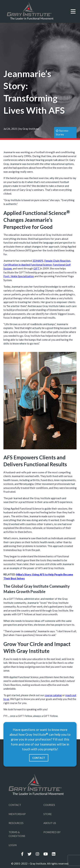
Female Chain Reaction (57, 261)
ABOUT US (50, 823)
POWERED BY (52, 832)
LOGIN (13, 845)
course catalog (53, 695)
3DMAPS (38, 261)
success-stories (62, 133)
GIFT (37, 268)
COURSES (49, 805)
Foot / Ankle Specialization (19, 276)
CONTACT (39, 758)
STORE (48, 814)
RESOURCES (16, 823)
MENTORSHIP (17, 814)
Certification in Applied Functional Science (28, 265)
